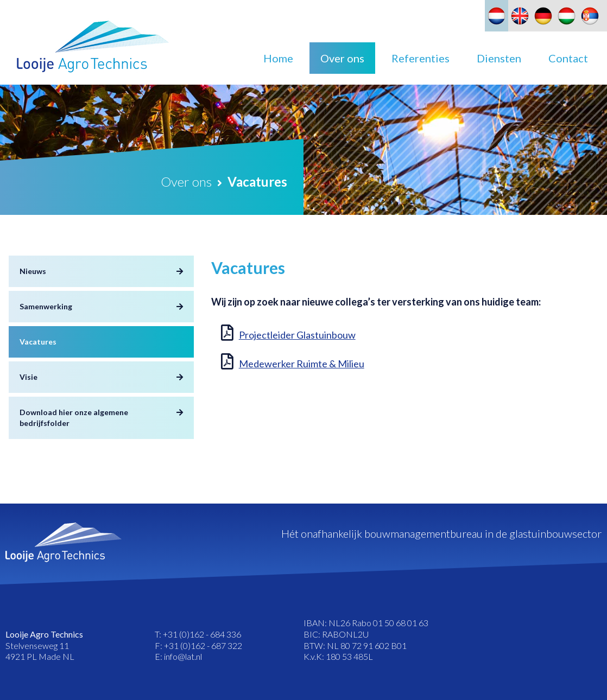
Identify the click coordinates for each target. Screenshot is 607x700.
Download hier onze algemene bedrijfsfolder (74, 418)
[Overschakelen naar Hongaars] (567, 16)
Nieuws (33, 271)
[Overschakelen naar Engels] (520, 16)
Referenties (421, 58)
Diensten (499, 58)
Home (278, 58)
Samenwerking (46, 306)
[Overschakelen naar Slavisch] (590, 16)
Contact (568, 58)
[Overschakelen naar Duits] (543, 16)
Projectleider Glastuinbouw (297, 335)
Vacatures (38, 342)
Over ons (342, 58)
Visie (29, 377)
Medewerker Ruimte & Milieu (302, 364)
